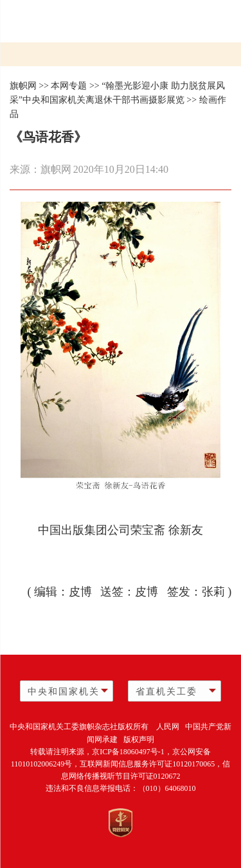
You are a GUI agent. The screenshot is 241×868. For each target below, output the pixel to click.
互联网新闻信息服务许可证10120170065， (151, 764)
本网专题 (69, 86)
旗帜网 (23, 86)
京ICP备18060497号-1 (128, 752)
